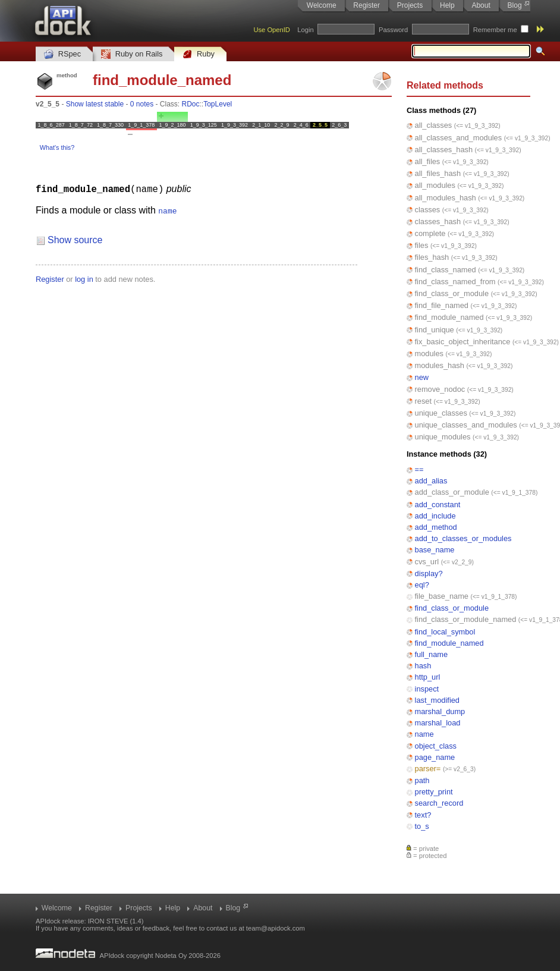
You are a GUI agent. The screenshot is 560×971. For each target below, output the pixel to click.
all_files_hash (438, 173)
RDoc (191, 104)
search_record (439, 803)
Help (447, 5)
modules (429, 353)
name (424, 734)
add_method (436, 527)
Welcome (322, 5)
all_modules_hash (446, 198)
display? (429, 574)
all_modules (435, 185)
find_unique (435, 330)
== (419, 469)
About (481, 5)
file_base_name (442, 596)
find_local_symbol (445, 632)
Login (305, 30)
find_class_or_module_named (466, 619)
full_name (432, 654)
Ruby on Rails (132, 54)
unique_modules (443, 437)
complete (430, 233)
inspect (427, 689)
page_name (435, 757)
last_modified (437, 700)
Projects (410, 5)
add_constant (438, 505)
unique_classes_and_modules (466, 425)
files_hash (432, 257)
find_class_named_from (455, 282)
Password (393, 30)
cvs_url (427, 562)
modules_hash (440, 365)
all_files (428, 161)
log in (84, 279)
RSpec (62, 54)
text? (423, 815)
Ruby (199, 54)
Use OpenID (272, 30)
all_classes (434, 125)
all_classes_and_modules (459, 138)
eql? (422, 585)
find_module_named (449, 317)
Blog (515, 5)
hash (423, 666)
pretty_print (434, 792)
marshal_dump (440, 711)
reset (423, 401)
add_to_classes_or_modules (463, 538)
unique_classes (441, 413)
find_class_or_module (452, 293)
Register (366, 5)
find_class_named (446, 270)
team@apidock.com (276, 928)
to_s (422, 826)
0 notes (142, 104)
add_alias (431, 481)
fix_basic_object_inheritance (463, 342)
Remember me (495, 30)
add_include (435, 516)
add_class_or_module (452, 492)
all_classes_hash (444, 150)
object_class (436, 746)
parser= (428, 769)
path (422, 780)
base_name (435, 550)
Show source (75, 239)
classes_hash (438, 221)
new (422, 377)
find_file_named (442, 305)
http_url (428, 677)
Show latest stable (95, 104)
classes (428, 210)
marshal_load (438, 723)
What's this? (57, 147)
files (422, 245)
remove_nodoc (440, 389)
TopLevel (218, 104)
